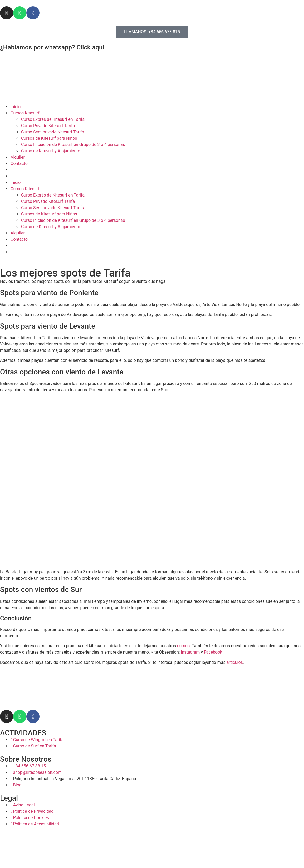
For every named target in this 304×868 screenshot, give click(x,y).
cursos (183, 646)
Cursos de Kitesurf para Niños (49, 138)
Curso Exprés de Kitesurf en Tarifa (53, 119)
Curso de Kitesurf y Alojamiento (51, 151)
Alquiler (18, 157)
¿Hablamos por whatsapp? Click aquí (52, 47)
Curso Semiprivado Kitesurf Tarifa (53, 132)
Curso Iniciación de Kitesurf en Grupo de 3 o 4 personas (73, 145)
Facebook (213, 652)
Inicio (16, 107)
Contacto (19, 164)
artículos (235, 662)
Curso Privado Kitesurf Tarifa (48, 126)
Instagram (190, 652)
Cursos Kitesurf (25, 113)
